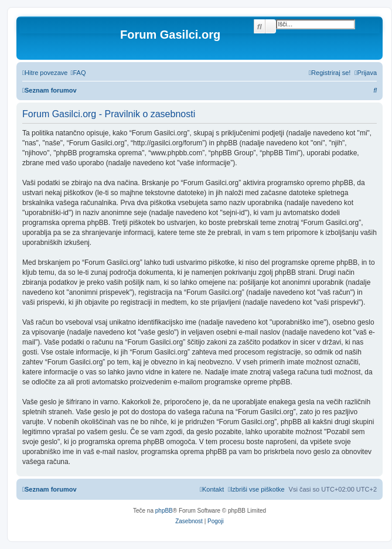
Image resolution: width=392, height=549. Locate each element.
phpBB (164, 511)
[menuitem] (78, 73)
